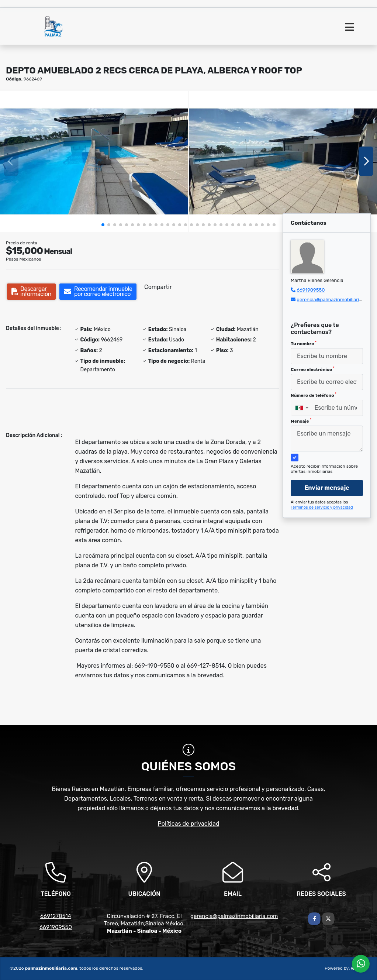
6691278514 (56, 916)
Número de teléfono (314, 395)
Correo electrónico (313, 369)
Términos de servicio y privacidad (322, 507)
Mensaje (301, 421)
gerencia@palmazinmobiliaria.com (335, 300)
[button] (103, 225)
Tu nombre (304, 343)
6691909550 (311, 290)
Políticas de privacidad (189, 824)
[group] (94, 161)
